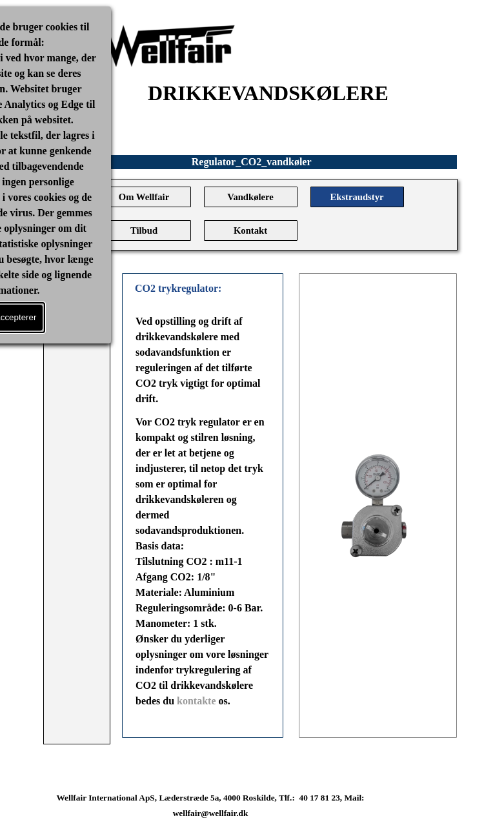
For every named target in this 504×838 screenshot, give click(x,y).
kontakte (197, 701)
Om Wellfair (144, 197)
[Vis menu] (77, 287)
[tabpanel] (203, 519)
